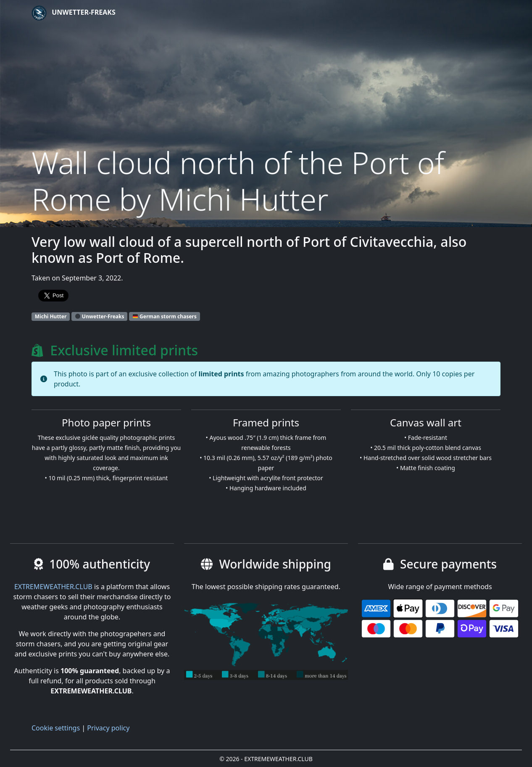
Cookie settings (56, 728)
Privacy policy (108, 728)
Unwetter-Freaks (74, 13)
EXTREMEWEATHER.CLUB (53, 587)
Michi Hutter (51, 316)
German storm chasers (165, 316)
